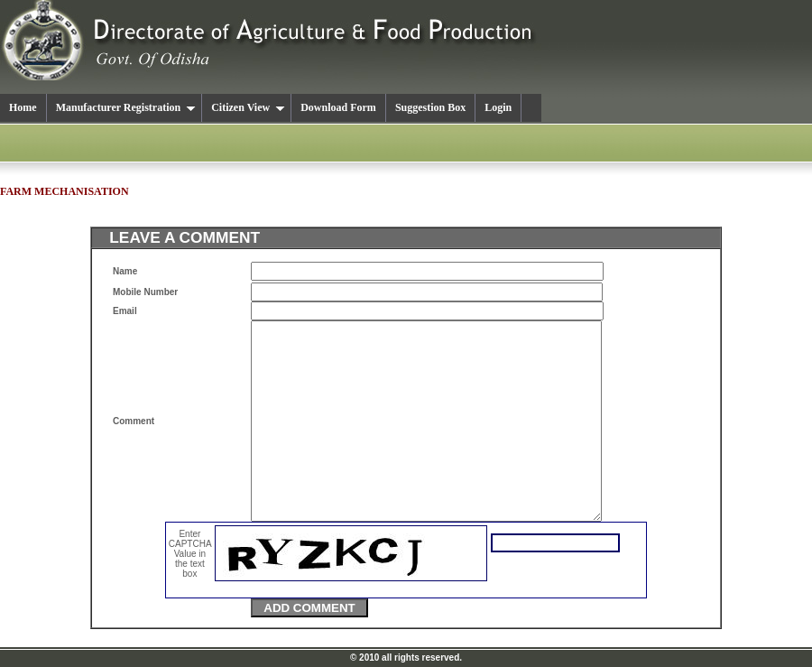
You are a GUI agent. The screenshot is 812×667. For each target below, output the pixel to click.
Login (498, 107)
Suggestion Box (430, 107)
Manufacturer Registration (126, 107)
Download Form (338, 107)
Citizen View (248, 107)
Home (23, 107)
